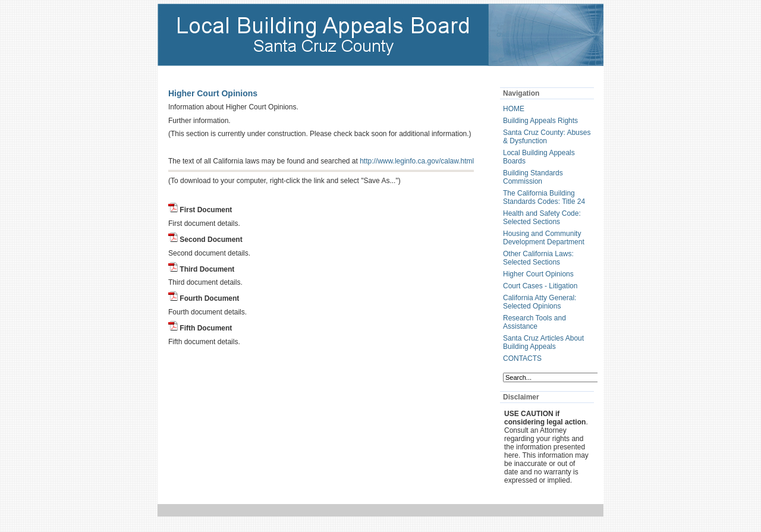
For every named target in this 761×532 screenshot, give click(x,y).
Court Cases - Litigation (540, 286)
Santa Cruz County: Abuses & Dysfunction (547, 137)
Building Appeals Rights (540, 121)
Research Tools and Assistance (534, 322)
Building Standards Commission (533, 177)
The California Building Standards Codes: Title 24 (544, 197)
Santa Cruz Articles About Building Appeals (543, 342)
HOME (514, 109)
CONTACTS (522, 358)
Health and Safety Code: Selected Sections (542, 218)
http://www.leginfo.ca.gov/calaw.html (417, 161)
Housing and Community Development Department (544, 238)
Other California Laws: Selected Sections (538, 258)
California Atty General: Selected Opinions (540, 302)
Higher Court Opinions (538, 274)
